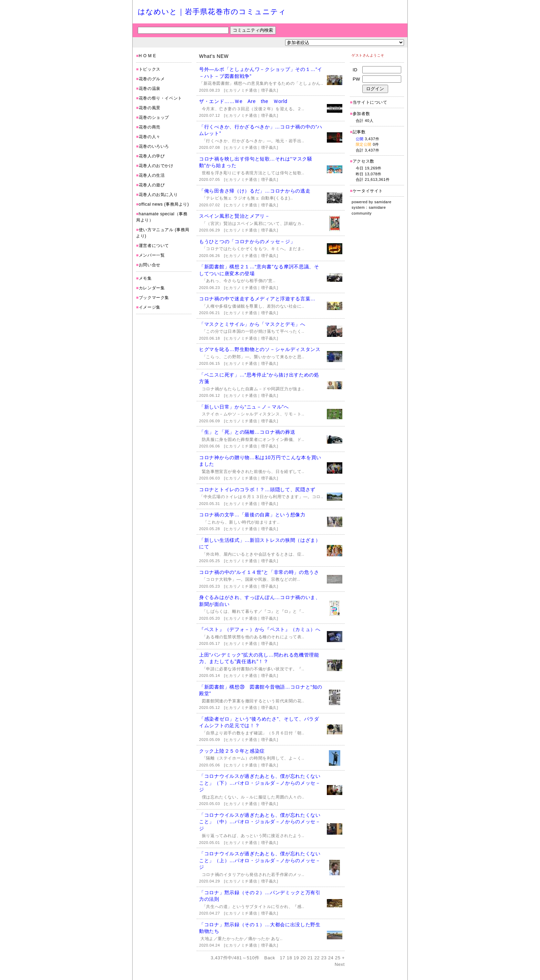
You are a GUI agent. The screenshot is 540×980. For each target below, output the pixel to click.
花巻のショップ (154, 117)
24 (331, 958)
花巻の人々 (150, 137)
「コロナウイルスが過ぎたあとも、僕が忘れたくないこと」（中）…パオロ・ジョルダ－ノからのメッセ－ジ (260, 822)
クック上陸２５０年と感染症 (232, 751)
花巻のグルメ (152, 79)
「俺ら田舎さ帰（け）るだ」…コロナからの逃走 (255, 191)
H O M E (147, 56)
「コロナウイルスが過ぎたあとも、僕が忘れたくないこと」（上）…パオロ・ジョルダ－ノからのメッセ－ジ (260, 860)
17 (283, 958)
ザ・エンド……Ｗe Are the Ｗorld (243, 101)
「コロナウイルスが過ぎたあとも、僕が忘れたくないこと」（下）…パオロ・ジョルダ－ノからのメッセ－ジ (260, 783)
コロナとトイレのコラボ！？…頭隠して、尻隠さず (257, 489)
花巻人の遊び (152, 185)
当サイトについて (370, 102)
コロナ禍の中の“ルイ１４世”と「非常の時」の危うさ (259, 572)
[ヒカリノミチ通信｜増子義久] (251, 90)
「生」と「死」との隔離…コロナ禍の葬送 (247, 432)
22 (317, 958)
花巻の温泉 (150, 89)
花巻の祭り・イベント (160, 98)
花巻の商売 (150, 127)
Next (340, 964)
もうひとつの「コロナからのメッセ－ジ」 (247, 241)
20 (303, 958)
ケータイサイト (368, 191)
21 (310, 958)
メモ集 (145, 278)
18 (290, 958)
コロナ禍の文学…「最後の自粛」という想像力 (252, 515)
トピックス (150, 69)
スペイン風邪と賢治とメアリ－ (235, 216)
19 (297, 958)
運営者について (154, 246)
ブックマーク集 (154, 298)
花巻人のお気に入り (158, 195)
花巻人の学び (152, 156)
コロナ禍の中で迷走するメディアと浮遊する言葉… (257, 299)
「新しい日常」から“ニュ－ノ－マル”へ (244, 407)
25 (338, 958)
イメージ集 (150, 307)
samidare (383, 202)
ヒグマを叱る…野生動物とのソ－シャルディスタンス (260, 349)
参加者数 (360, 114)
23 (324, 958)
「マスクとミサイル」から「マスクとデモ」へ (252, 324)
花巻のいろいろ (154, 146)
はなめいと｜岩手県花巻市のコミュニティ (212, 12)
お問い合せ (150, 265)
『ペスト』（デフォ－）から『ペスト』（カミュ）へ (260, 629)
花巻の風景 (150, 108)
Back (270, 958)
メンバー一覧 (152, 255)
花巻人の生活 (152, 175)
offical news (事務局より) (164, 204)
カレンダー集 (152, 288)
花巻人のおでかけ (156, 166)
